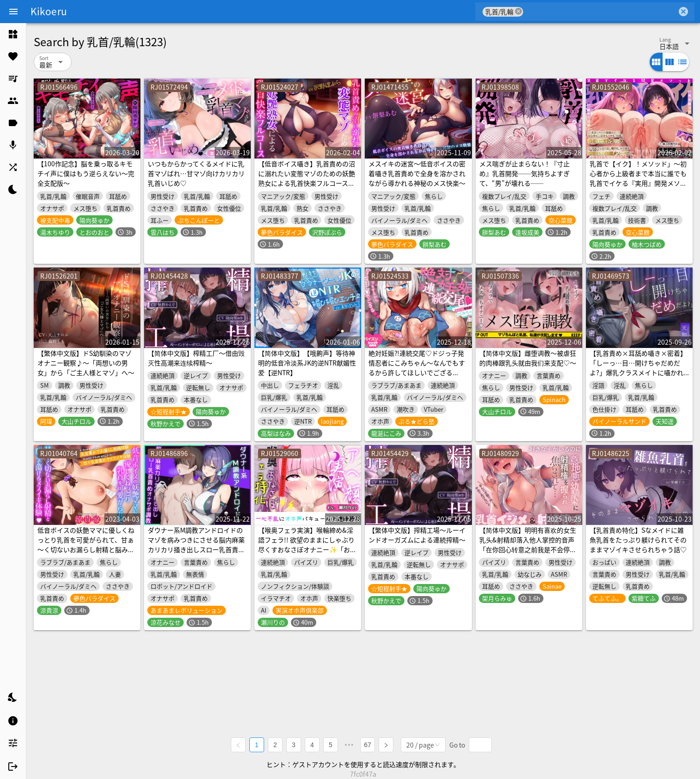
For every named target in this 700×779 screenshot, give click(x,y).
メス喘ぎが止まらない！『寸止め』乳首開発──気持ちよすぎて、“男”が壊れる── (525, 173)
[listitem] (13, 34)
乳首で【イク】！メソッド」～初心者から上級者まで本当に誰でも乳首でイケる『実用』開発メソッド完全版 (638, 178)
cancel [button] (519, 11)
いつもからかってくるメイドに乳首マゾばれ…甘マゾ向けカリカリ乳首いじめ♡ (196, 173)
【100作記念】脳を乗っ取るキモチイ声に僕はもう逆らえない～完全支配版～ (86, 173)
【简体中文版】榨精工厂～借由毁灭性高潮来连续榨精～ (196, 358)
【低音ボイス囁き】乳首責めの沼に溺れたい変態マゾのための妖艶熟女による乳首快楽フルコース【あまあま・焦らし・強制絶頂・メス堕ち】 (307, 183)
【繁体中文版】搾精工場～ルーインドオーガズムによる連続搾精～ (417, 535)
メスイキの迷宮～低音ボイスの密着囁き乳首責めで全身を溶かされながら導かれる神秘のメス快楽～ (417, 173)
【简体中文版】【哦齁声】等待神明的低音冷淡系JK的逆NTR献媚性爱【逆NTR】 (307, 363)
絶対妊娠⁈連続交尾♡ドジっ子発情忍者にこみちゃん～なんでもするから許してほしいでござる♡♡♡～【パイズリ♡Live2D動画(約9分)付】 (418, 372)
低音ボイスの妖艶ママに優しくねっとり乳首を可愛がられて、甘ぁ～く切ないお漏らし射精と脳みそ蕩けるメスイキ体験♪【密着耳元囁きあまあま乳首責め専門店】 (86, 549)
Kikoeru (49, 11)
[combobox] (600, 12)
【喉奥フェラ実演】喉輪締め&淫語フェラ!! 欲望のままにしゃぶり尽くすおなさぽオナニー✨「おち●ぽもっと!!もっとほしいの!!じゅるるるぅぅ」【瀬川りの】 (307, 549)
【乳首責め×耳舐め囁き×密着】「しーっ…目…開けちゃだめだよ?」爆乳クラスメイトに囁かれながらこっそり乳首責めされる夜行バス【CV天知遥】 (638, 372)
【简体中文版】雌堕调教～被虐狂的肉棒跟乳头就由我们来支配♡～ (528, 358)
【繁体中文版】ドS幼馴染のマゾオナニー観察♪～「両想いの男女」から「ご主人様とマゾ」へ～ (86, 363)
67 (368, 745)
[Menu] (13, 12)
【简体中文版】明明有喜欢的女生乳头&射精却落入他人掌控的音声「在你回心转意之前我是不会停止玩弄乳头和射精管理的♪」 (528, 545)
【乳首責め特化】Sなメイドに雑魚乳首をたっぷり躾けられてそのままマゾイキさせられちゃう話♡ (638, 540)
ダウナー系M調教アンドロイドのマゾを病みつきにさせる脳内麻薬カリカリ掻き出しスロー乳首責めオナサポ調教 (196, 545)
